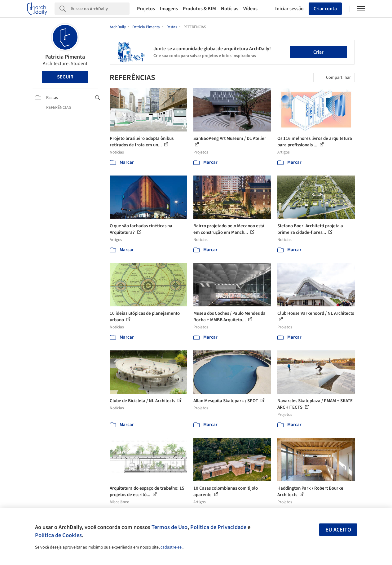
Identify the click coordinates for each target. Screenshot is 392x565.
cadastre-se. (172, 547)
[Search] (100, 9)
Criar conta (325, 9)
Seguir (65, 77)
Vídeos (250, 9)
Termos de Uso (170, 527)
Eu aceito (338, 530)
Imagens (169, 9)
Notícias (230, 9)
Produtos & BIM (199, 9)
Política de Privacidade (218, 527)
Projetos (146, 9)
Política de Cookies (58, 535)
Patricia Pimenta (65, 57)
